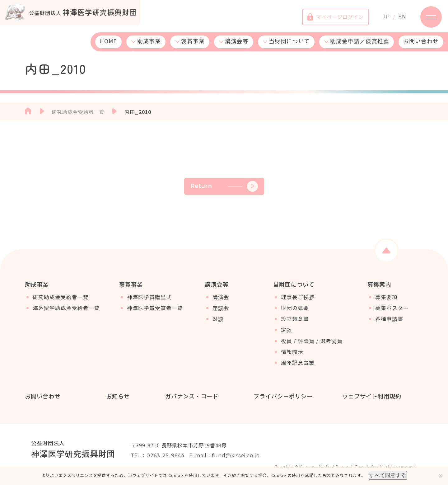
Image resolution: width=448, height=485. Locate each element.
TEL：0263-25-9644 (158, 456)
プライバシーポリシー (283, 396)
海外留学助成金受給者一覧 (66, 308)
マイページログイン (335, 17)
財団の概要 (295, 308)
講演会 (221, 297)
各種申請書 (389, 319)
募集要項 (386, 297)
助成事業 (149, 41)
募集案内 (379, 284)
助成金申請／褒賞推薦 (360, 41)
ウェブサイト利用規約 (371, 396)
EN (402, 17)
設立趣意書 (295, 319)
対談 (218, 319)
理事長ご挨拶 (298, 297)
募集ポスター (392, 308)
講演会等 (237, 41)
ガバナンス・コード (191, 396)
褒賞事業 (193, 41)
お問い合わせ (421, 41)
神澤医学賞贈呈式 (149, 297)
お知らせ (118, 396)
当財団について (289, 41)
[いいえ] (440, 476)
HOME (108, 41)
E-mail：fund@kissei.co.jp (224, 456)
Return (224, 186)
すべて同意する (388, 475)
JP (386, 17)
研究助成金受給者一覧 (61, 297)
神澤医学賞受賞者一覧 (155, 308)
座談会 (221, 308)
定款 (287, 330)
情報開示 (292, 352)
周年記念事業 (298, 363)
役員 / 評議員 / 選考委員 (312, 341)
